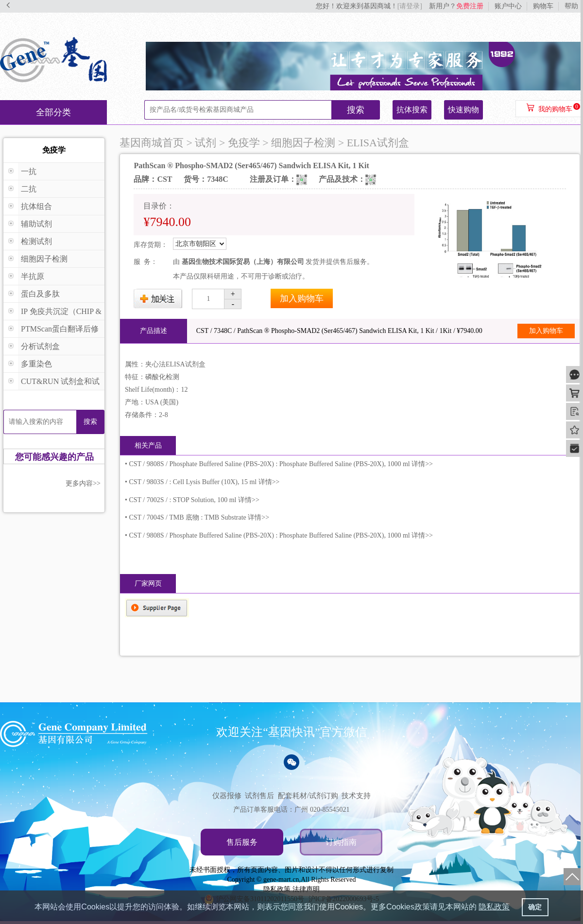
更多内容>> (83, 483)
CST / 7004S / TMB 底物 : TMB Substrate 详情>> (199, 517)
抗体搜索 (412, 110)
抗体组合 (36, 206)
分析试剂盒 (40, 346)
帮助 (571, 6)
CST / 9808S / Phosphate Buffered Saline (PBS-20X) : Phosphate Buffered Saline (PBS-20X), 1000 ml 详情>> (281, 464)
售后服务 (242, 842)
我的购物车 (555, 109)
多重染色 (36, 364)
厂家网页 (148, 584)
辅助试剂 (36, 224)
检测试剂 (36, 241)
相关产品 (148, 445)
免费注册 (470, 6)
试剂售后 (259, 796)
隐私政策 (277, 889)
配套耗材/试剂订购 (308, 796)
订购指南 (341, 842)
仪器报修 (227, 796)
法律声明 (306, 889)
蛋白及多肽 (40, 294)
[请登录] (410, 6)
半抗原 (33, 276)
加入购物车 (302, 298)
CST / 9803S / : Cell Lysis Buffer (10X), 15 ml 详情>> (204, 482)
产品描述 (154, 331)
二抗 (29, 189)
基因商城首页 (152, 143)
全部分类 (53, 112)
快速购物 (463, 110)
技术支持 (356, 796)
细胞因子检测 (44, 259)
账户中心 (508, 6)
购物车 (543, 6)
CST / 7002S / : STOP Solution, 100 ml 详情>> (194, 500)
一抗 (29, 171)
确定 (535, 907)
